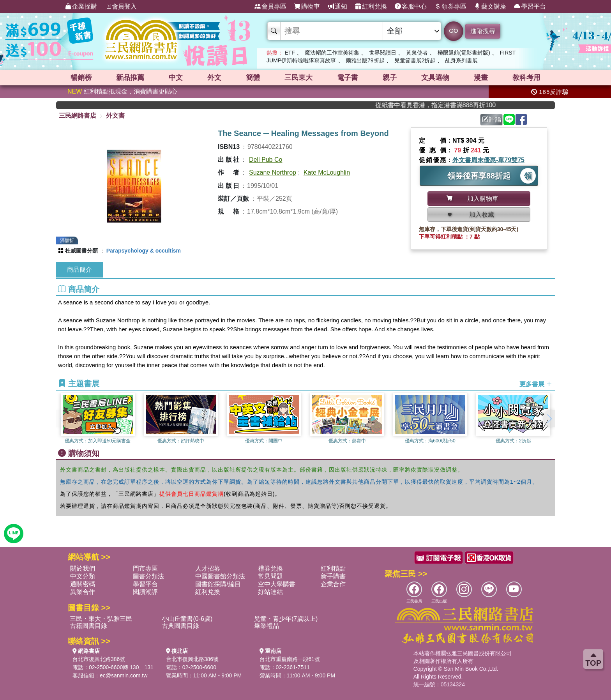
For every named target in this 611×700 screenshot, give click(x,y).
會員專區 (270, 7)
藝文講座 (490, 7)
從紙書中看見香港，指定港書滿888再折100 (446, 105)
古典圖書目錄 (180, 626)
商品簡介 (79, 270)
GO (453, 31)
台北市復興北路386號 (99, 659)
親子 (390, 78)
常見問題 (270, 576)
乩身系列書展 (461, 60)
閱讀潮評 (145, 592)
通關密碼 (83, 584)
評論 (492, 119)
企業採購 (81, 7)
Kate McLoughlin (327, 172)
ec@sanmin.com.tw (124, 675)
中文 (176, 78)
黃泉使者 (417, 53)
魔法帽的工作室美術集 (332, 53)
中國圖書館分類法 (220, 576)
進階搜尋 (483, 31)
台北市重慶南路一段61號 (290, 659)
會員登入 (121, 7)
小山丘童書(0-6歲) (187, 619)
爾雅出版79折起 (365, 60)
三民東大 (298, 78)
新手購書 (333, 576)
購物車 (307, 7)
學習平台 (530, 7)
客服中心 (411, 7)
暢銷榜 (81, 78)
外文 (214, 78)
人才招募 (208, 568)
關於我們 (83, 568)
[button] (549, 419)
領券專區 (450, 7)
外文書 (115, 116)
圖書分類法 (148, 576)
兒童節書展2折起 (415, 60)
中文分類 (83, 576)
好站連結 (270, 592)
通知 (337, 7)
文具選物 (435, 78)
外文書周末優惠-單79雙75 (488, 160)
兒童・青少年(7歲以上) (286, 619)
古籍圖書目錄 (88, 626)
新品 (130, 78)
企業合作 (333, 584)
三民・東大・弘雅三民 (101, 619)
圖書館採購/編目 (218, 584)
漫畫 (481, 78)
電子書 (348, 78)
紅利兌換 (371, 7)
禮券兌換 (270, 568)
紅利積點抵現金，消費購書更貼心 (122, 91)
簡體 (253, 78)
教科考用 (526, 78)
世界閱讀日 (383, 53)
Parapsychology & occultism (144, 251)
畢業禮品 (267, 626)
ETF (290, 53)
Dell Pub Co (266, 160)
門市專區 (145, 568)
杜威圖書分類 (81, 251)
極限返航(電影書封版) (464, 53)
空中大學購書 (277, 584)
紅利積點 (333, 568)
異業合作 (83, 592)
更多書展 (536, 384)
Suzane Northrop (273, 172)
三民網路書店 (78, 116)
